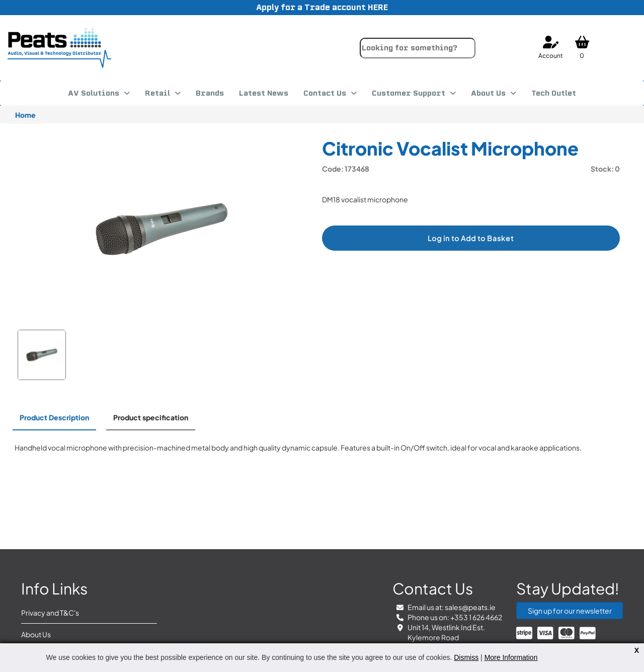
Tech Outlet (554, 93)
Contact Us (325, 93)
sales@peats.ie (470, 607)
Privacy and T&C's (50, 613)
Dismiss (466, 657)
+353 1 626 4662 (476, 617)
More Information (511, 657)
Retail (157, 93)
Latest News (264, 93)
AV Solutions (94, 93)
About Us (488, 93)
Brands (210, 93)
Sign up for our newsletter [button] (570, 611)
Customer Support (409, 93)
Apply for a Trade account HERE (322, 7)
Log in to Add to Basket (471, 238)
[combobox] (418, 48)
